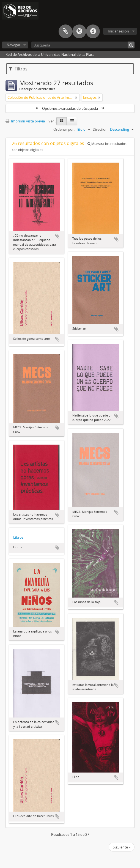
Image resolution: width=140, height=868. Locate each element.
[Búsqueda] (83, 45)
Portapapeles (65, 31)
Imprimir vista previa (25, 121)
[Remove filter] (76, 97)
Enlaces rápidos (93, 31)
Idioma (79, 31)
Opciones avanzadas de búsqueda (70, 108)
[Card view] (62, 121)
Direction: (101, 129)
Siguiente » (122, 847)
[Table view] (72, 121)
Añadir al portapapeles (57, 236)
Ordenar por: (64, 129)
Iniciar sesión (118, 31)
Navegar (13, 45)
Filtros (18, 69)
